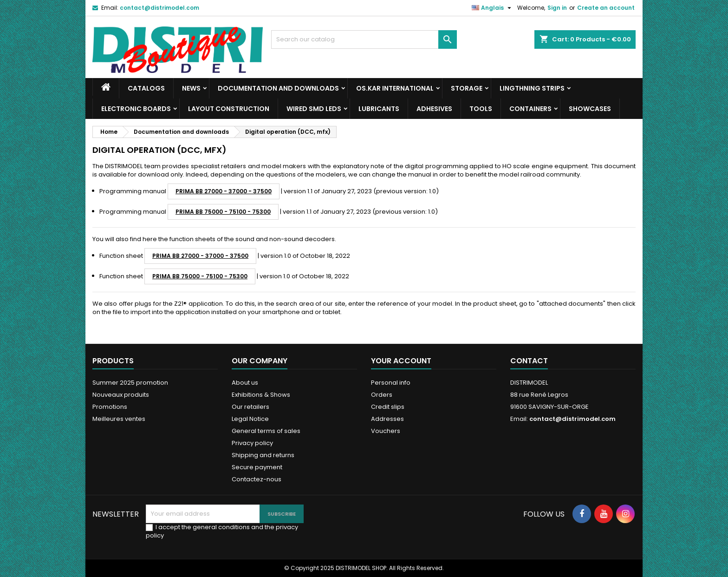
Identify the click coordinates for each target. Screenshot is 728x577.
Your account (401, 361)
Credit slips (388, 407)
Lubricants (379, 109)
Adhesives (434, 109)
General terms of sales (266, 431)
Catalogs (146, 88)
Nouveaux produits (121, 395)
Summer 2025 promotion (130, 383)
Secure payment (257, 467)
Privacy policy (252, 443)
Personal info (391, 383)
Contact (529, 361)
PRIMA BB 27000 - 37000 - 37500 (224, 191)
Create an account (606, 8)
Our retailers (250, 407)
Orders (382, 395)
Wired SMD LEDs (314, 109)
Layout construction (229, 109)
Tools (481, 109)
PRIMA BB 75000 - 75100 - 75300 (223, 212)
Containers (530, 109)
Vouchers (386, 431)
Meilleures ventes (119, 419)
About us (245, 383)
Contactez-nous (257, 479)
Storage (467, 88)
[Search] (364, 39)
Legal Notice (250, 419)
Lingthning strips (532, 88)
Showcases (590, 109)
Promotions (110, 407)
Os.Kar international (395, 88)
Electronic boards (136, 109)
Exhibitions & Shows (261, 395)
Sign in (557, 8)
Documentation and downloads (278, 88)
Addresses (387, 419)
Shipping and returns (263, 455)
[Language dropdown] (493, 8)
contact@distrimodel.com (159, 8)
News (191, 88)
